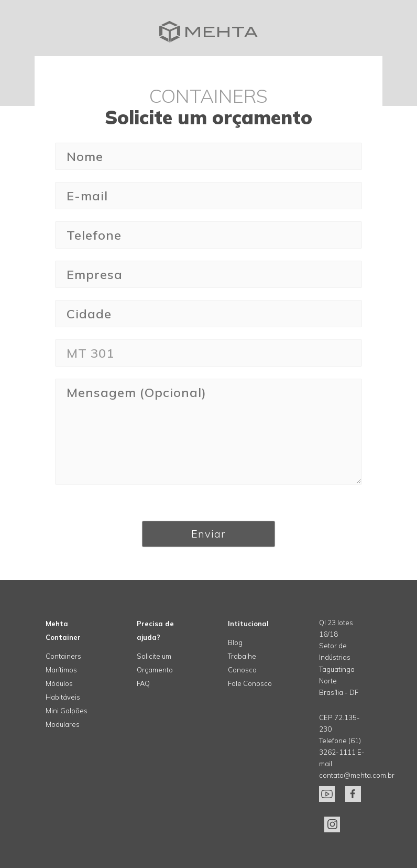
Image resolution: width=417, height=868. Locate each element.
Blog (235, 642)
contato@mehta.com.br (357, 775)
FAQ (143, 683)
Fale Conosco (250, 683)
